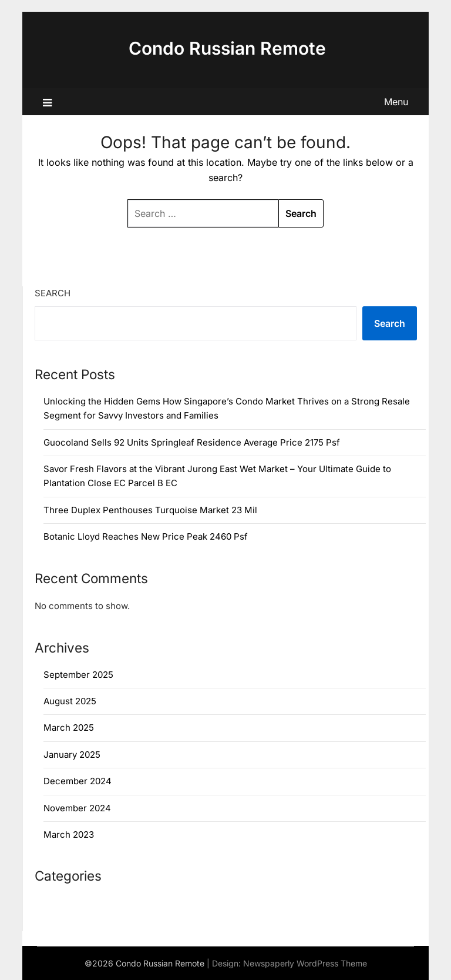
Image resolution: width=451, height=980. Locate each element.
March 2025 (69, 728)
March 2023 (69, 834)
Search (53, 293)
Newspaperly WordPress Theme (305, 963)
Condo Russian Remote (227, 48)
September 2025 (78, 675)
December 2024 (78, 781)
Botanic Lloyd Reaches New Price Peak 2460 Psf (146, 536)
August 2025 (70, 701)
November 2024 (77, 808)
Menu (396, 102)
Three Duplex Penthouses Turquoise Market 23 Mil (150, 510)
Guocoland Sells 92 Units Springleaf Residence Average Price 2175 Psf (192, 442)
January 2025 (72, 755)
